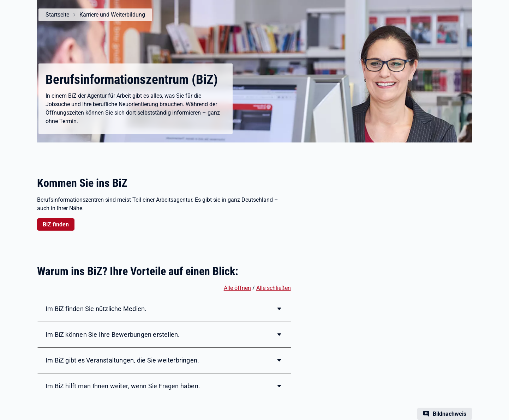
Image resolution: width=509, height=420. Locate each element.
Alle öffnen (237, 288)
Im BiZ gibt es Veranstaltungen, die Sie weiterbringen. (122, 360)
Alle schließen (274, 288)
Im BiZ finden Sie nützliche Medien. (96, 309)
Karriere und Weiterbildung (112, 15)
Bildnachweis (450, 414)
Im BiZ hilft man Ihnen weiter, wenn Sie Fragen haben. (123, 386)
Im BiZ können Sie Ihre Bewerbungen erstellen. (113, 334)
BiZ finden (56, 224)
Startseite (57, 15)
